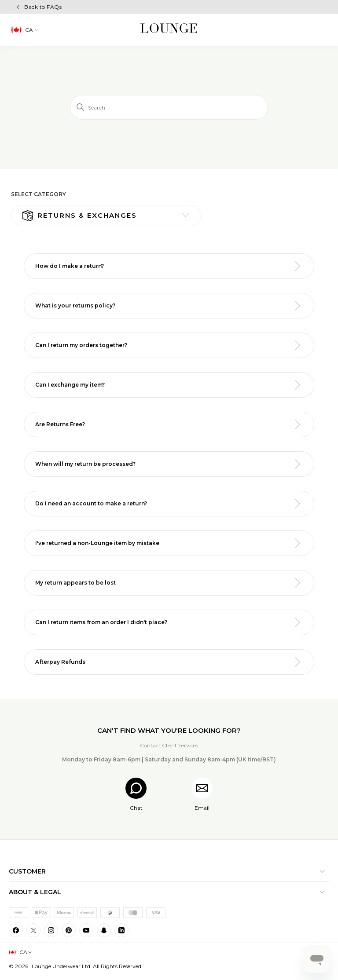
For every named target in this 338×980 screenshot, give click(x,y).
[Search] (169, 107)
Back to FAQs (43, 7)
